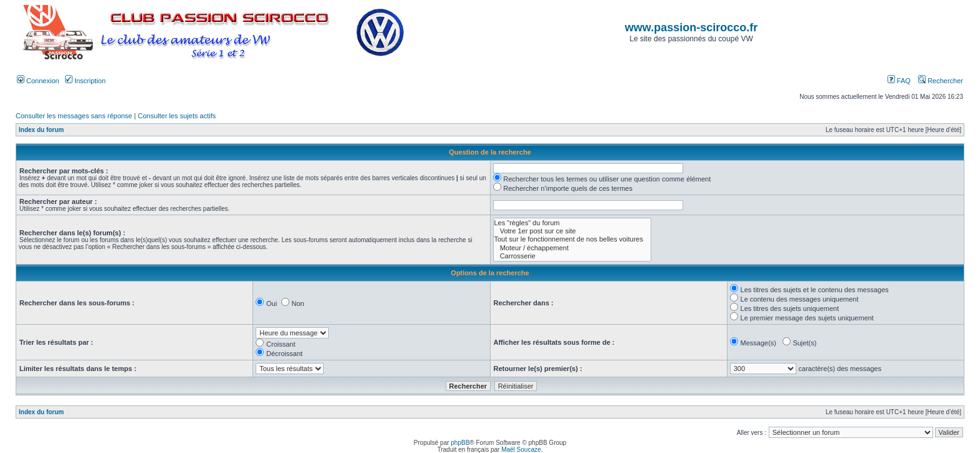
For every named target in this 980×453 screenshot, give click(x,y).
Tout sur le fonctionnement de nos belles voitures (572, 239)
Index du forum (41, 130)
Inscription (85, 81)
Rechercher (941, 81)
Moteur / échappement (572, 248)
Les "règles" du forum (572, 223)
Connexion (38, 81)
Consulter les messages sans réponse (74, 116)
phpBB (460, 443)
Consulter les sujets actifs (177, 116)
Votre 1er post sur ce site (572, 231)
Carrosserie (572, 256)
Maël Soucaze (521, 450)
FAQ (899, 81)
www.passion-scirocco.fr (691, 28)
